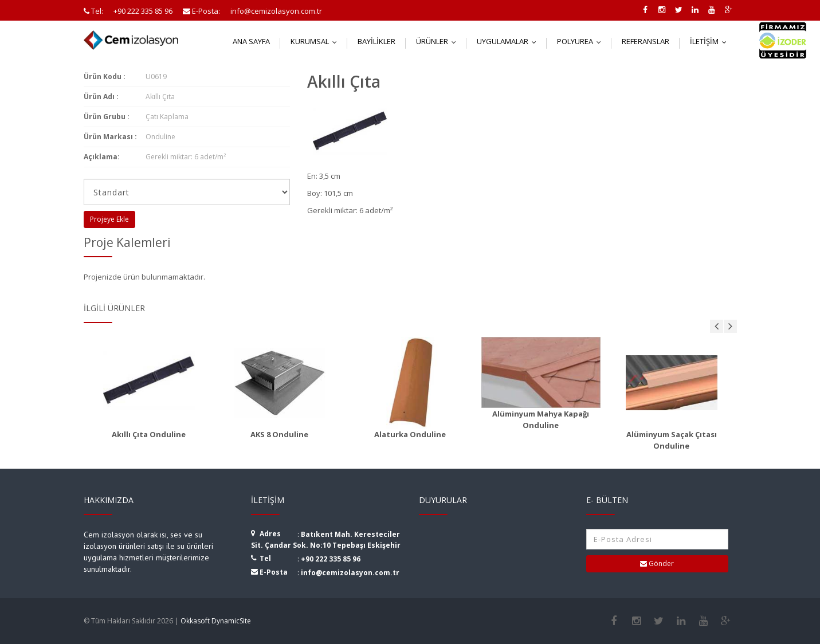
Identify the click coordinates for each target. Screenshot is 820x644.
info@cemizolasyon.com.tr (350, 573)
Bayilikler (376, 41)
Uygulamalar (509, 41)
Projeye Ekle (109, 219)
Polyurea (582, 41)
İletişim (711, 41)
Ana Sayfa (251, 41)
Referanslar (646, 41)
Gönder (657, 563)
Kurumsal (316, 41)
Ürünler (439, 41)
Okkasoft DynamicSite (216, 621)
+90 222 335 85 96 (331, 559)
